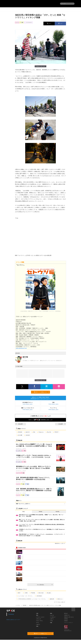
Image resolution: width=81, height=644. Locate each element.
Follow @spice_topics (28, 404)
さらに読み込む (45, 585)
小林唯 (25, 593)
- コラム (51, 621)
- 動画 (51, 613)
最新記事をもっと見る (60, 543)
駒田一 (19, 593)
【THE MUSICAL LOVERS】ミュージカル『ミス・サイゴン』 (32, 599)
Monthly (58, 512)
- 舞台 (37, 615)
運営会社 (66, 613)
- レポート (52, 619)
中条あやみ (40, 432)
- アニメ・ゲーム (39, 621)
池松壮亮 (27, 432)
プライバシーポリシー (69, 623)
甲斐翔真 (32, 593)
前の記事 (19, 424)
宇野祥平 (56, 432)
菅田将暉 (19, 432)
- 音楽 (37, 613)
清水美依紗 (39, 596)
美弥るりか (59, 599)
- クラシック (38, 619)
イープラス (18, 605)
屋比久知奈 (40, 593)
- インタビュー (53, 617)
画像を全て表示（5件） (40, 66)
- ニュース (52, 615)
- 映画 (37, 626)
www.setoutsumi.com (21, 348)
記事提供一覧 (67, 615)
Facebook (11, 614)
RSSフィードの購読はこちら (41, 392)
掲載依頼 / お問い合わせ (69, 617)
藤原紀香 (51, 599)
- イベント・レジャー (40, 617)
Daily (23, 512)
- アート (37, 623)
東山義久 (48, 593)
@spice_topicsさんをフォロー (13, 620)
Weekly (40, 512)
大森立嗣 (27, 435)
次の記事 (62, 424)
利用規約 (66, 621)
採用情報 (66, 619)
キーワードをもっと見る (59, 602)
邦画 (33, 432)
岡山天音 (48, 432)
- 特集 (51, 623)
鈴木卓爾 (19, 435)
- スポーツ (38, 624)
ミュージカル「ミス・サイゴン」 (25, 596)
